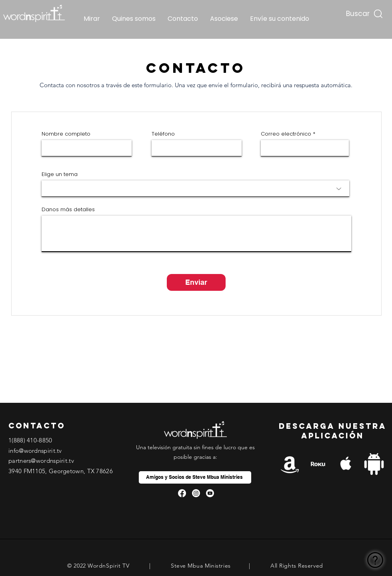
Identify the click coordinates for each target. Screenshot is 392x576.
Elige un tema (60, 174)
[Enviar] (196, 282)
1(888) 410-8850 (30, 440)
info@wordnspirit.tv (35, 451)
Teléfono (163, 134)
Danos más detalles (68, 209)
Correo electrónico (286, 134)
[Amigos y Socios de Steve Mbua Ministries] (195, 477)
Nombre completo (66, 134)
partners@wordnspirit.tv (41, 461)
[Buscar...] (357, 12)
